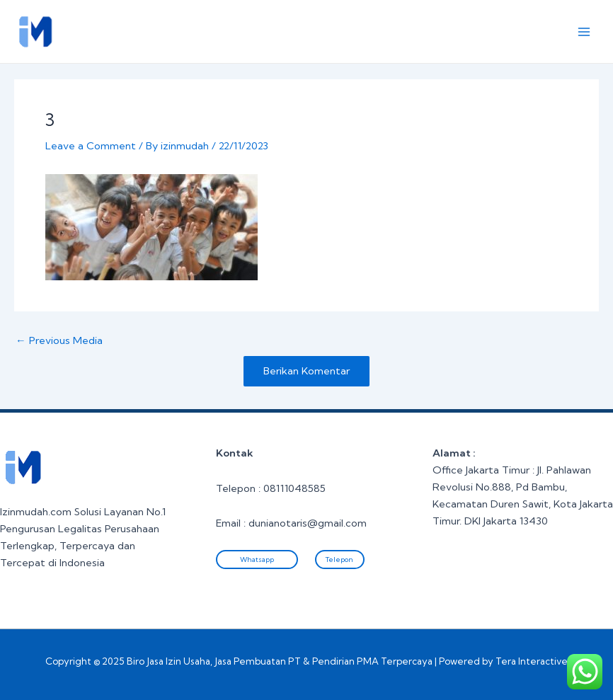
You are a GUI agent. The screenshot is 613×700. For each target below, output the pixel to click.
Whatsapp (257, 560)
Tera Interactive (532, 661)
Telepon (339, 560)
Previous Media (59, 341)
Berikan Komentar (306, 371)
